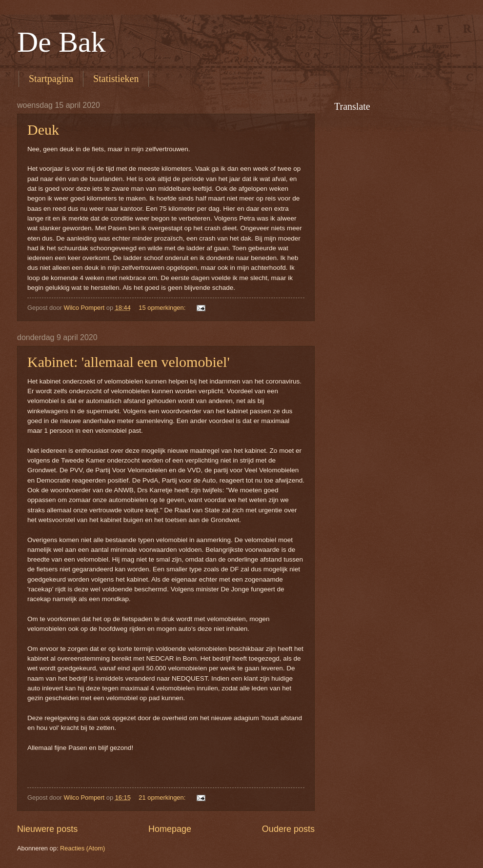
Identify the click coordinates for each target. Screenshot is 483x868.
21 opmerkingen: (163, 797)
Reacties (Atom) (82, 848)
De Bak (61, 42)
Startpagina (51, 79)
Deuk (43, 130)
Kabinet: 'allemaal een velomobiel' (129, 362)
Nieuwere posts (47, 829)
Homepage (170, 829)
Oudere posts (288, 829)
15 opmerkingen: (163, 308)
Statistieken (116, 79)
